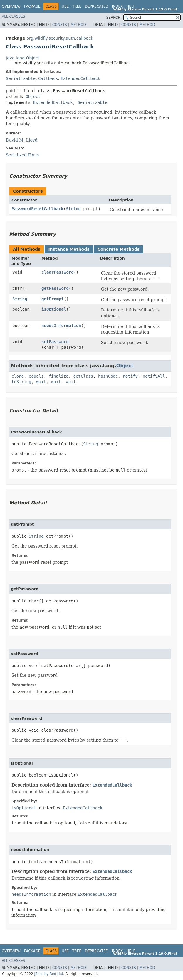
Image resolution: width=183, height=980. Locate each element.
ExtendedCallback (80, 78)
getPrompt (53, 299)
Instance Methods (69, 249)
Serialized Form (22, 155)
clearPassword (58, 272)
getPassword (55, 288)
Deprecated (97, 6)
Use (65, 6)
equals (36, 376)
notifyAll (154, 376)
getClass (83, 376)
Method (78, 25)
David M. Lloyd (22, 140)
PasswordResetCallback (37, 209)
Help (131, 6)
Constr (60, 25)
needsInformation (61, 326)
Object (33, 97)
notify (130, 376)
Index (117, 6)
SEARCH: (114, 18)
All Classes (13, 16)
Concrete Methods (119, 249)
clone (18, 376)
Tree (77, 6)
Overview (11, 6)
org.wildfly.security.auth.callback (60, 38)
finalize (58, 376)
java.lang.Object (23, 58)
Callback (48, 78)
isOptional (54, 309)
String (73, 209)
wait (41, 382)
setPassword (55, 342)
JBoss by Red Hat (49, 974)
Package (32, 6)
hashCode (108, 376)
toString (21, 382)
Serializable (21, 78)
